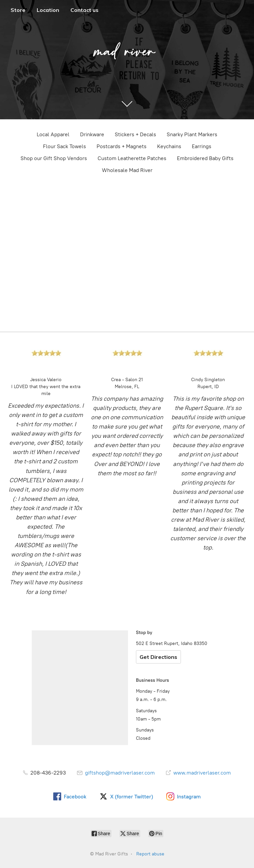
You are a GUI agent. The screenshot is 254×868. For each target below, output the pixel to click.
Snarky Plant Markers (192, 134)
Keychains (169, 146)
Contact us (85, 10)
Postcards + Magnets (122, 146)
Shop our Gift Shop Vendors (54, 158)
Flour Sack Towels (64, 146)
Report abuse (150, 854)
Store (18, 10)
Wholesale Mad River (127, 170)
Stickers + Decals (135, 134)
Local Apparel (53, 134)
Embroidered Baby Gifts (205, 158)
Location (48, 10)
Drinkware (92, 134)
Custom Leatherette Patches (132, 158)
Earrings (202, 146)
